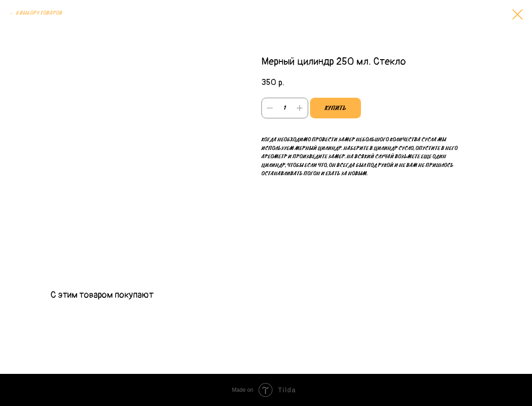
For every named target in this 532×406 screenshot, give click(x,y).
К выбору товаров (39, 13)
